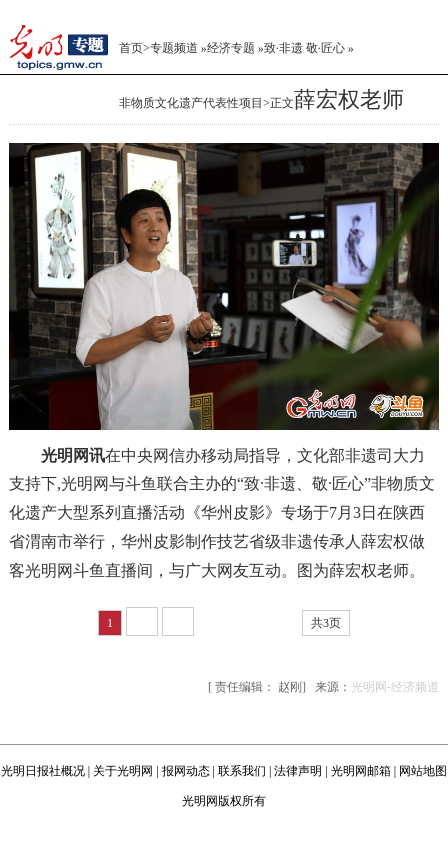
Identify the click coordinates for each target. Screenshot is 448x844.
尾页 (277, 623)
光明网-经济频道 (395, 687)
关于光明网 (123, 771)
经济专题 (231, 48)
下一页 (225, 623)
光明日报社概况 (43, 771)
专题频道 (174, 48)
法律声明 (298, 771)
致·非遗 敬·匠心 (304, 48)
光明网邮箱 (361, 771)
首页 (131, 48)
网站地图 (423, 771)
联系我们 (242, 771)
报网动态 (186, 771)
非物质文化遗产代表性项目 (191, 103)
